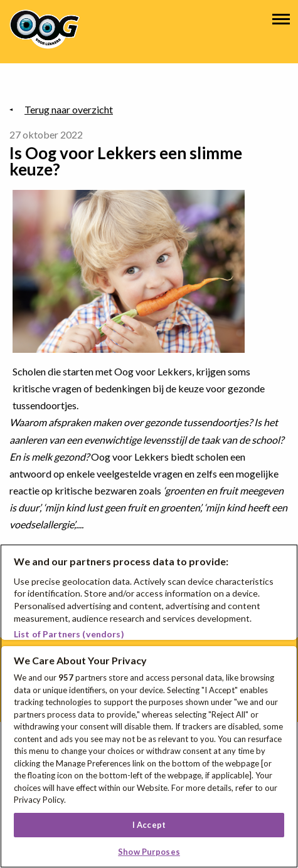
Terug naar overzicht (69, 109)
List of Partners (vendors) (69, 634)
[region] (149, 706)
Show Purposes (149, 852)
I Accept (149, 825)
